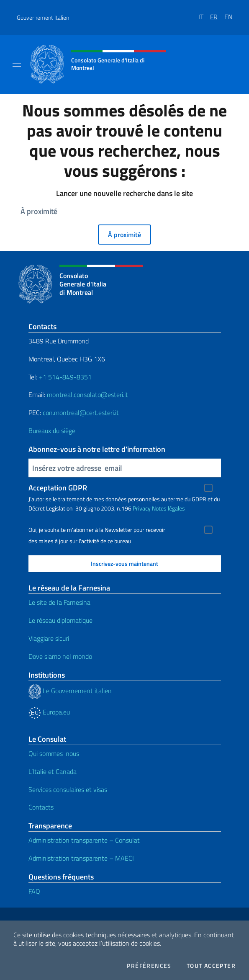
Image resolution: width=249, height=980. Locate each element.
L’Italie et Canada (53, 771)
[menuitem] (204, 14)
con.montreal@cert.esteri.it (81, 413)
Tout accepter (211, 966)
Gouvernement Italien (43, 17)
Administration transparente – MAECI (81, 858)
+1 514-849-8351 (65, 377)
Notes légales (168, 508)
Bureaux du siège (52, 431)
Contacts (41, 807)
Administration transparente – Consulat (84, 840)
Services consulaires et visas (68, 789)
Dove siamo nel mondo (60, 656)
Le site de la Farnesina (59, 602)
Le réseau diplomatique (60, 620)
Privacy (142, 508)
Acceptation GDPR (58, 488)
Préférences (149, 966)
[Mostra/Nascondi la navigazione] (17, 64)
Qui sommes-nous (54, 753)
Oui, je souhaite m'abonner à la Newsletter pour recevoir (97, 530)
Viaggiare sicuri (49, 638)
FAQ (34, 891)
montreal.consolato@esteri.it (87, 395)
